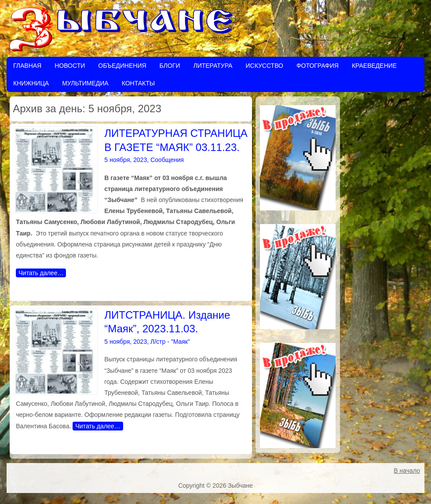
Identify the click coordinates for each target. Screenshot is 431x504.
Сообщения (167, 160)
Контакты (139, 83)
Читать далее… (41, 273)
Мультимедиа (85, 83)
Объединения (122, 66)
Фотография (318, 66)
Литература (213, 66)
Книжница (31, 83)
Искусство (264, 66)
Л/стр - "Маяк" (170, 342)
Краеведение (374, 66)
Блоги (170, 66)
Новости (70, 66)
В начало (407, 471)
